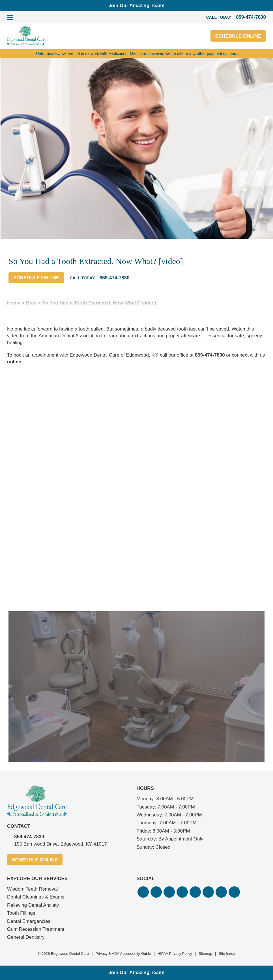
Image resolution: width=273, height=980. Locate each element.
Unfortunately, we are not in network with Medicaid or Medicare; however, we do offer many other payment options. (136, 53)
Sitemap (205, 954)
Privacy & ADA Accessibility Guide (123, 954)
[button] (143, 892)
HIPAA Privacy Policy (175, 954)
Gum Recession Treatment (36, 929)
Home (14, 303)
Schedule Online (238, 36)
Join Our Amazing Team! (136, 6)
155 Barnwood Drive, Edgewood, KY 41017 (61, 844)
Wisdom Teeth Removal (32, 889)
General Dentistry (26, 937)
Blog (31, 303)
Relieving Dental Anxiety (33, 905)
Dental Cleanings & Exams (36, 897)
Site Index (227, 954)
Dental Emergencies (29, 921)
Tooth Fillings (21, 913)
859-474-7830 (210, 355)
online (14, 362)
